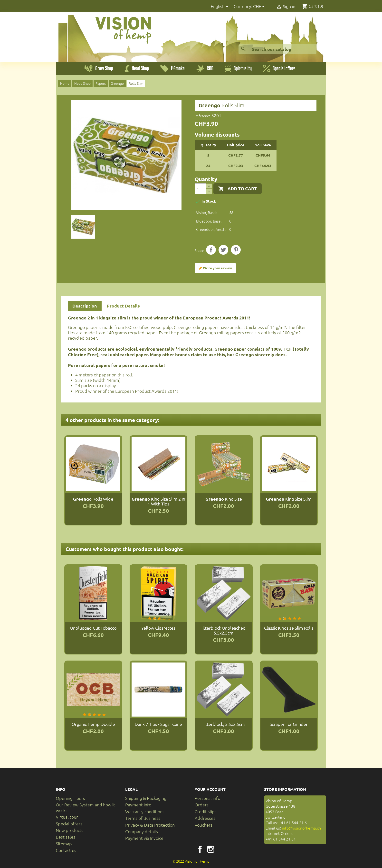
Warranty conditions (145, 811)
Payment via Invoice (144, 838)
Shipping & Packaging (146, 798)
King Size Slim (289, 499)
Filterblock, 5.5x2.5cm (224, 724)
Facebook (200, 849)
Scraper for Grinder (289, 724)
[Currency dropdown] (260, 7)
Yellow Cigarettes (158, 628)
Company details (142, 831)
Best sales (66, 837)
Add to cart (238, 189)
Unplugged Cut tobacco (93, 628)
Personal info (207, 798)
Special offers (69, 824)
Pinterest (236, 250)
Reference (203, 116)
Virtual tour (67, 817)
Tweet (223, 250)
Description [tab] (85, 306)
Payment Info (138, 805)
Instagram (211, 849)
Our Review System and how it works (85, 807)
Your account (210, 789)
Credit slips (206, 811)
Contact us (66, 850)
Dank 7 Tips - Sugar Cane (158, 724)
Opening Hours (70, 798)
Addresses (205, 818)
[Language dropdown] (220, 7)
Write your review (215, 268)
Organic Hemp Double (93, 724)
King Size (224, 499)
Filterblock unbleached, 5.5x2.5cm (224, 630)
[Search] (277, 49)
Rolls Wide (93, 499)
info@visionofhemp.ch (301, 828)
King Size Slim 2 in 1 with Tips (158, 501)
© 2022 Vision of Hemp (191, 861)
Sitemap (64, 844)
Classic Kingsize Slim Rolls (289, 628)
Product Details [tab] (123, 306)
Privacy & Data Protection (150, 825)
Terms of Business (143, 818)
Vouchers (204, 825)
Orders (202, 805)
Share (211, 250)
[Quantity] (201, 189)
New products (70, 830)
